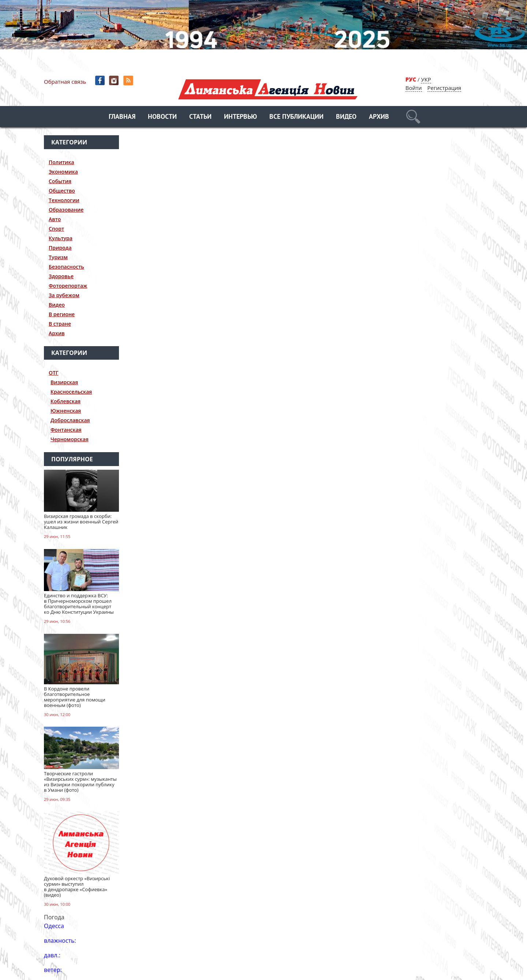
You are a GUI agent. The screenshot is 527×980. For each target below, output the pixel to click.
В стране (60, 324)
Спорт (56, 229)
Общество (62, 191)
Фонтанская (66, 430)
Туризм (58, 257)
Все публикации (296, 117)
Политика (61, 162)
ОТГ (54, 373)
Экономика (63, 172)
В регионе (62, 314)
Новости (162, 117)
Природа (60, 248)
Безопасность (66, 267)
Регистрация (444, 88)
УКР (426, 79)
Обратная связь (65, 82)
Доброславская (70, 420)
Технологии (64, 200)
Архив (379, 117)
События (60, 181)
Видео (346, 117)
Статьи (200, 117)
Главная (122, 117)
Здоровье (61, 276)
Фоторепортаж (68, 286)
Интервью (240, 117)
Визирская (64, 382)
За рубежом (64, 295)
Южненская (66, 411)
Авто (55, 219)
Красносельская (71, 392)
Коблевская (66, 401)
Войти (414, 88)
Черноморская (70, 439)
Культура (61, 238)
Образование (66, 210)
